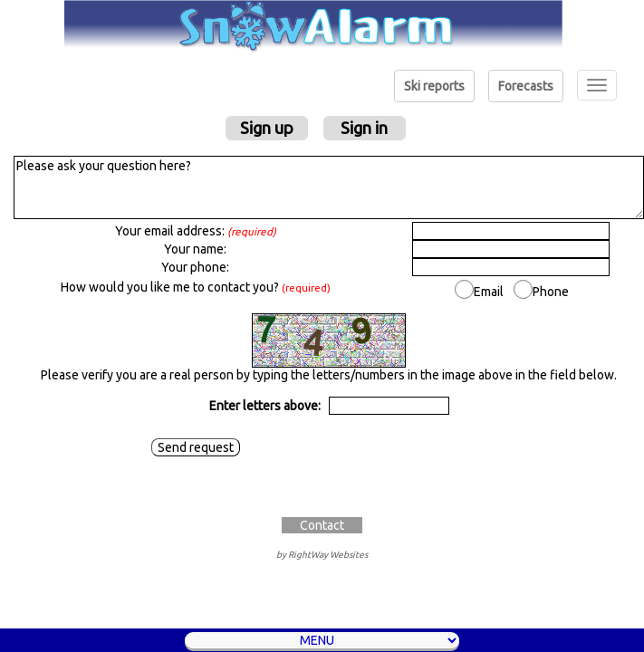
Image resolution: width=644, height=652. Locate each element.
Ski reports (434, 86)
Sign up (267, 128)
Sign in (364, 128)
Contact (322, 525)
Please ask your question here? (329, 187)
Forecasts (526, 86)
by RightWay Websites (322, 555)
